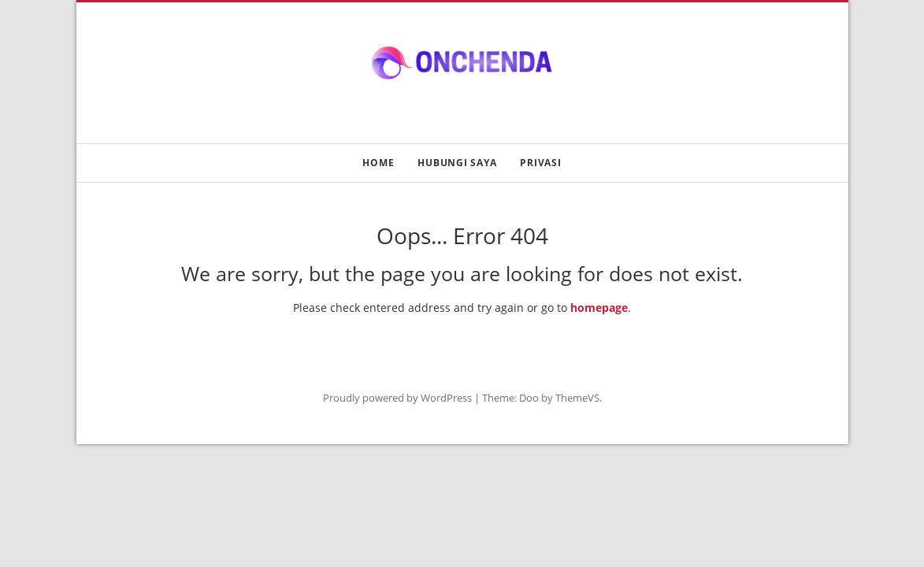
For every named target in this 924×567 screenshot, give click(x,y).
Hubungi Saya (457, 163)
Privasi (540, 163)
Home (378, 163)
